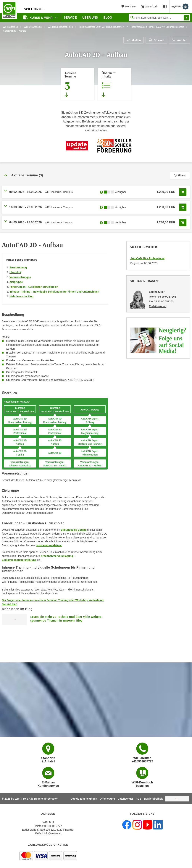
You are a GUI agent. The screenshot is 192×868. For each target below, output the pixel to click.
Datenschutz (125, 799)
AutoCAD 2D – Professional (147, 258)
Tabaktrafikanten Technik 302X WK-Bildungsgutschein (157, 27)
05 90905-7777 (53, 826)
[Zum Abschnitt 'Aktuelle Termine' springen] (78, 84)
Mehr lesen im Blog (21, 296)
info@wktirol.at (53, 833)
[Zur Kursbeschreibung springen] (115, 84)
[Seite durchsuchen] (159, 18)
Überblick (15, 272)
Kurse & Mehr (38, 17)
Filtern (180, 175)
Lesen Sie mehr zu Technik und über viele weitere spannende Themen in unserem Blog (66, 618)
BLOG (108, 18)
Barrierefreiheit (153, 799)
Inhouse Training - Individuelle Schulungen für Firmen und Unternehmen (54, 292)
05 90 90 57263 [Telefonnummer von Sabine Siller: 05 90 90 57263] (167, 297)
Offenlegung (107, 799)
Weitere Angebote (33, 27)
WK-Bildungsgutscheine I (60, 27)
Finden (186, 18)
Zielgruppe (16, 282)
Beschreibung (18, 267)
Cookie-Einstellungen (84, 799)
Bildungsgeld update (74, 530)
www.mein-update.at (49, 545)
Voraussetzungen (20, 277)
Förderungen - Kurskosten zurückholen (34, 287)
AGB (139, 799)
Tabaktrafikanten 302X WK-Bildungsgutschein (102, 27)
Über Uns (90, 18)
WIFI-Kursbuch (10, 27)
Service (70, 18)
